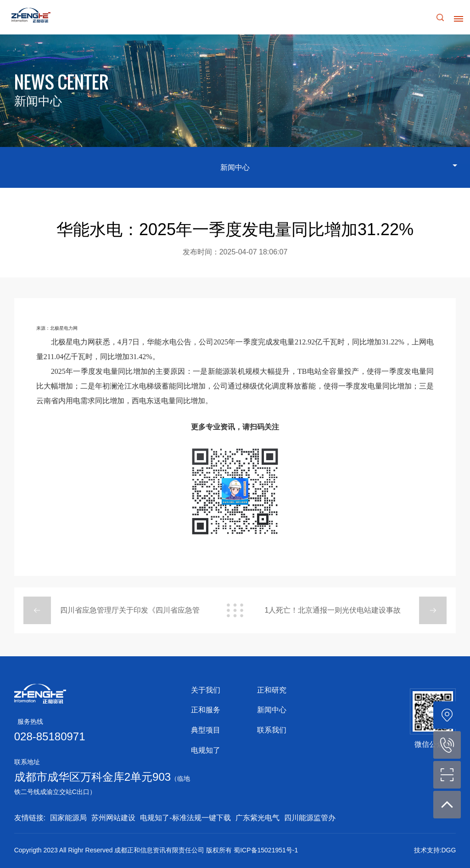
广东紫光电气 (257, 818)
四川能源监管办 (310, 818)
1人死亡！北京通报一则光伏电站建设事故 (333, 610)
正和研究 (272, 690)
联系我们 (272, 730)
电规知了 (206, 750)
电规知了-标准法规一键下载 (185, 818)
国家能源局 (68, 818)
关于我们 (206, 690)
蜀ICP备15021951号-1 (266, 850)
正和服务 (206, 710)
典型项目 (206, 730)
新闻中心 (272, 710)
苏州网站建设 (113, 818)
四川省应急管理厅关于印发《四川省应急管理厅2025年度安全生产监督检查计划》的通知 (131, 615)
